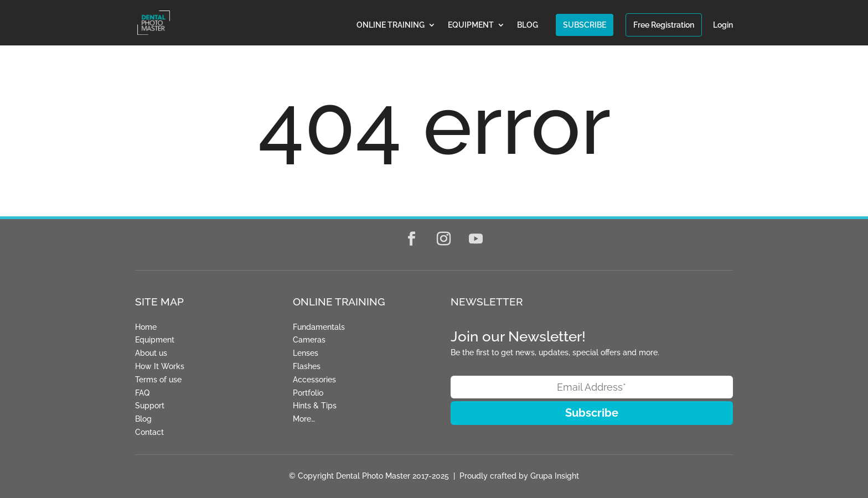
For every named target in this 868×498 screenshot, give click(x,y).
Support (150, 406)
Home (146, 327)
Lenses (306, 353)
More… (304, 419)
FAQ (142, 393)
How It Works (160, 366)
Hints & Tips (315, 406)
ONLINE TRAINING (391, 25)
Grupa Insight (555, 476)
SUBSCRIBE (585, 25)
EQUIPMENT (471, 25)
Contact (149, 432)
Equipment (155, 340)
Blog (143, 419)
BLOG (528, 25)
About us (151, 353)
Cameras (309, 340)
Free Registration (664, 25)
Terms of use (158, 380)
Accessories (314, 380)
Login (723, 25)
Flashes (307, 366)
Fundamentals (319, 327)
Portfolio (308, 393)
